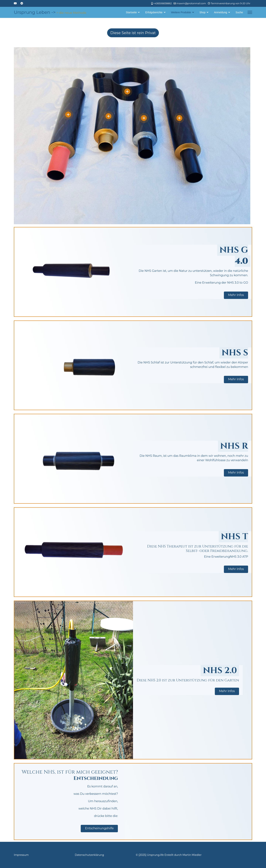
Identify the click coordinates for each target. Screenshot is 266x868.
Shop (203, 12)
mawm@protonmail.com (191, 3)
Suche (239, 12)
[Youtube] (15, 3)
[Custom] (22, 3)
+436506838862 (162, 3)
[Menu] (250, 12)
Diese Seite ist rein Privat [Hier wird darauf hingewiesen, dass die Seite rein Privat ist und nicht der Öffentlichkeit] (133, 33)
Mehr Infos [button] (236, 295)
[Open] (68, 115)
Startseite (131, 12)
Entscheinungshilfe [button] (99, 828)
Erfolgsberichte (154, 12)
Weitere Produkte (181, 12)
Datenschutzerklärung (89, 855)
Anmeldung (220, 12)
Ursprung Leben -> (35, 12)
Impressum (21, 855)
